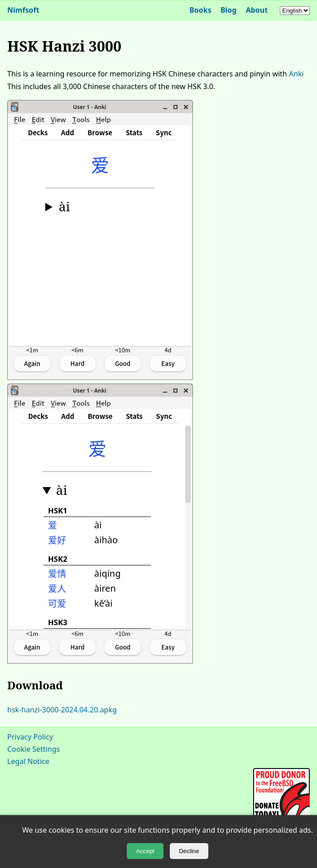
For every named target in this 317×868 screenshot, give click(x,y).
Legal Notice (28, 761)
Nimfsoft (23, 10)
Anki (296, 74)
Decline (189, 851)
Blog (229, 10)
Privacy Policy (30, 737)
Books (200, 10)
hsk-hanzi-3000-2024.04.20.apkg (62, 710)
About (257, 10)
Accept (145, 851)
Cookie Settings (34, 749)
